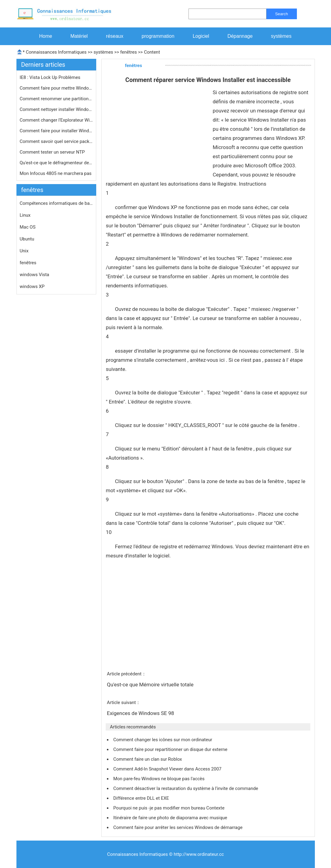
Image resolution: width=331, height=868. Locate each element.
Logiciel (201, 36)
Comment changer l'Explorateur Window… (56, 120)
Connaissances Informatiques (56, 52)
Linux (25, 215)
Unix (24, 251)
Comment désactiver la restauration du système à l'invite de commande (186, 788)
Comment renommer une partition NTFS (56, 99)
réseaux (115, 36)
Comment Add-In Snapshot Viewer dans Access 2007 (168, 769)
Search (281, 14)
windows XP (32, 286)
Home (46, 36)
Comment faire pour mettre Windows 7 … (56, 88)
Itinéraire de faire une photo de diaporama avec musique (171, 818)
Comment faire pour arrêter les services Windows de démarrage (178, 827)
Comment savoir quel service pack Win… (56, 141)
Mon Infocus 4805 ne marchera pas (56, 173)
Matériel (79, 36)
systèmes (281, 36)
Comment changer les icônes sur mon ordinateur (163, 740)
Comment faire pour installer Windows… (56, 131)
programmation (158, 36)
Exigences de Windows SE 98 (141, 713)
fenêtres (129, 52)
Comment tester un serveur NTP (53, 152)
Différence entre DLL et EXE (142, 798)
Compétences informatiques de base (56, 203)
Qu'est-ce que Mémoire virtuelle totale (151, 685)
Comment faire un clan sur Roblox (148, 759)
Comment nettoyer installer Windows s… (56, 109)
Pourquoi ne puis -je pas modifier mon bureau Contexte (169, 808)
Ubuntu (27, 239)
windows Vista (35, 275)
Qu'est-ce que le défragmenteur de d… (56, 163)
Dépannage (240, 36)
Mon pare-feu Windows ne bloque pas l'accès (160, 779)
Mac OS (28, 227)
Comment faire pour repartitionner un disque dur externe (171, 749)
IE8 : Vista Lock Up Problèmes (51, 77)
